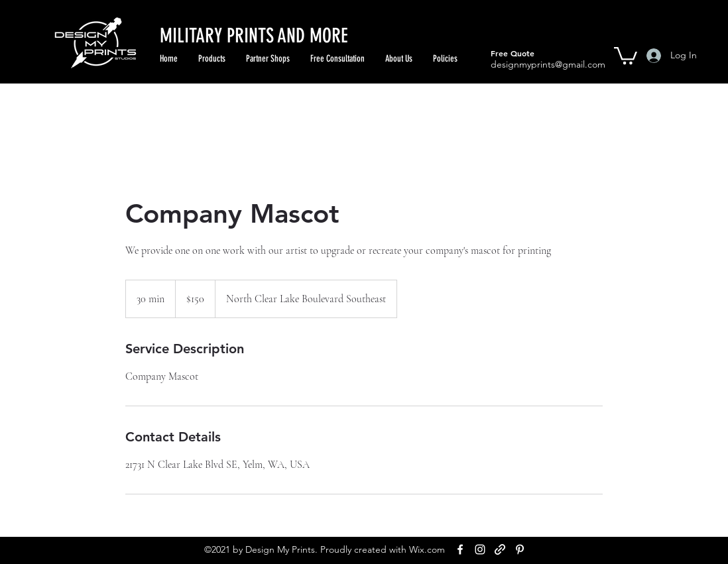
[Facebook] (460, 549)
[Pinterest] (520, 549)
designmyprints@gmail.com (548, 64)
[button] (626, 55)
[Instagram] (480, 549)
